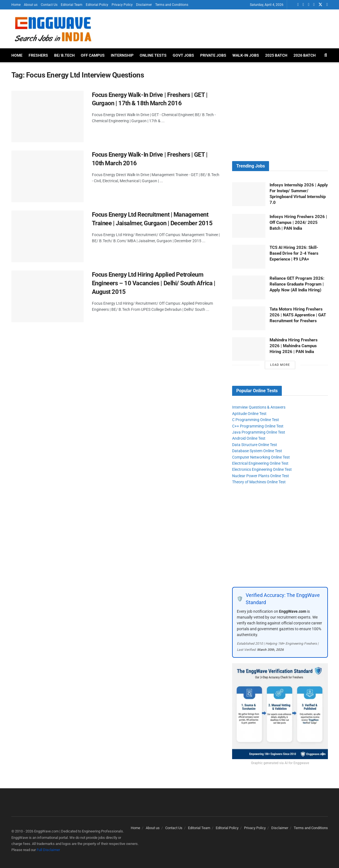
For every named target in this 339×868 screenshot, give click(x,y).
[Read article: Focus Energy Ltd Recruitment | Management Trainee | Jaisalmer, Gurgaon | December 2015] (47, 236)
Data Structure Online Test (255, 445)
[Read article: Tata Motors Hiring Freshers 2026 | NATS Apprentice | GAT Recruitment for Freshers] (249, 318)
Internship (122, 55)
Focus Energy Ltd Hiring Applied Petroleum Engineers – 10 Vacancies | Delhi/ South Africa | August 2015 (154, 283)
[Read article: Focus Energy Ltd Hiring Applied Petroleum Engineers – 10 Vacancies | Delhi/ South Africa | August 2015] (47, 296)
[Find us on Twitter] (320, 5)
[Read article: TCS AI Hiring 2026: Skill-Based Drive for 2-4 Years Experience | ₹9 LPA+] (249, 257)
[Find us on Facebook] (309, 5)
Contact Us (49, 5)
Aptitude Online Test (249, 414)
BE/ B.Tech (64, 55)
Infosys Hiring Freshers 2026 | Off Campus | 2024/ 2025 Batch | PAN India (298, 222)
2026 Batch (305, 55)
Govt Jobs (183, 55)
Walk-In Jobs (246, 55)
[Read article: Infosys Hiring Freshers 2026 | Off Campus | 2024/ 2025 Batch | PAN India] (249, 226)
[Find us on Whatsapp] (298, 5)
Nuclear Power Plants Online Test (261, 476)
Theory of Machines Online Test (259, 482)
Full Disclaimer (48, 850)
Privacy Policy (122, 5)
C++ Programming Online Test (258, 426)
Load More (280, 365)
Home (16, 5)
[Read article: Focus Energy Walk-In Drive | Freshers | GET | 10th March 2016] (47, 176)
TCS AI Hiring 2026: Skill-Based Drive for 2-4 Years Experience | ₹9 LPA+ (294, 253)
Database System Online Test (257, 451)
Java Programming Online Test (259, 432)
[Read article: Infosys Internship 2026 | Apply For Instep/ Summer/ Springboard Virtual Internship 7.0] (249, 194)
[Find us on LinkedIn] (303, 5)
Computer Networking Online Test (261, 457)
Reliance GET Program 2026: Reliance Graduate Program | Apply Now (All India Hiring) (297, 284)
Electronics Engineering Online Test (262, 469)
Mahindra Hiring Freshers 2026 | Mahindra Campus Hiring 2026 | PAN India (294, 346)
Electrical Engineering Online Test (260, 463)
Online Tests (153, 55)
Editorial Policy (97, 5)
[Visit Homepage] (53, 29)
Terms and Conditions (172, 5)
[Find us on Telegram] (314, 5)
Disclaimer (144, 5)
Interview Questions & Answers (259, 407)
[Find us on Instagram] (327, 5)
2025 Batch (276, 55)
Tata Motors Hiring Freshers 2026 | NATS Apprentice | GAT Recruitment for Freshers (298, 315)
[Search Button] (326, 55)
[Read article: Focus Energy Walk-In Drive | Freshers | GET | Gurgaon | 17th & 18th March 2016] (47, 117)
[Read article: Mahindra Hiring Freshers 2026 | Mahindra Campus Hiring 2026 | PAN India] (249, 349)
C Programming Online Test (256, 420)
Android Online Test (249, 438)
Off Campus (93, 55)
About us (31, 5)
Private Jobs (213, 55)
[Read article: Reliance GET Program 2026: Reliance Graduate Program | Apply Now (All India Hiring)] (249, 287)
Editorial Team (72, 5)
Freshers (38, 55)
